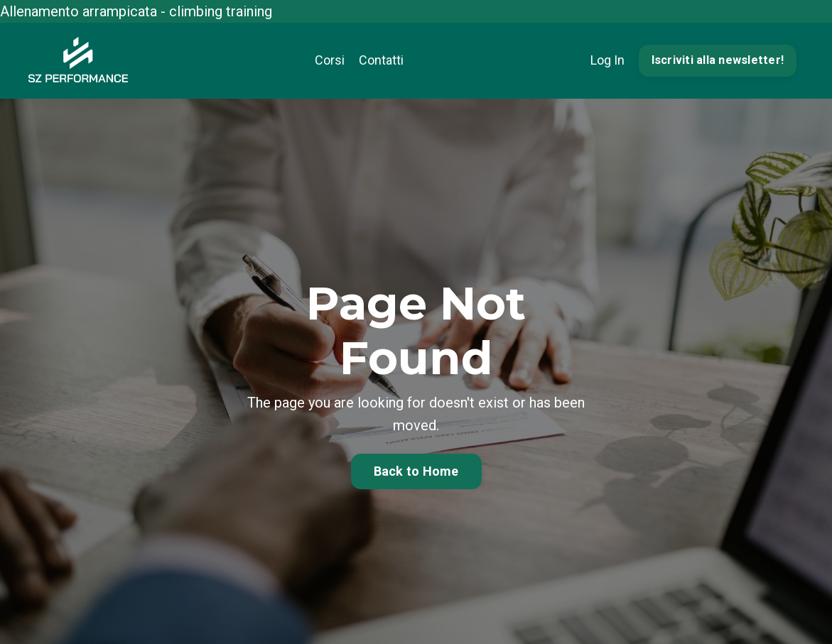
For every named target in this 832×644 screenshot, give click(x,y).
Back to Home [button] (416, 471)
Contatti (381, 60)
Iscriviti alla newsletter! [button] (718, 60)
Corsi (330, 60)
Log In (607, 60)
